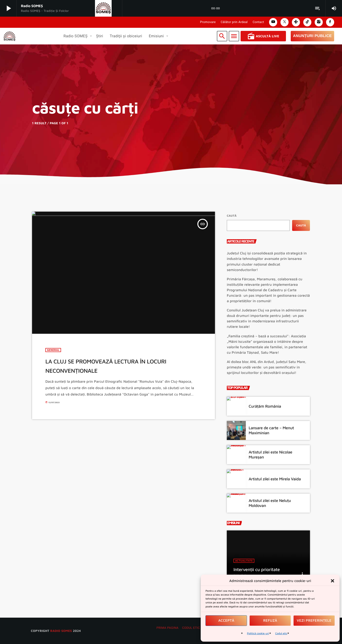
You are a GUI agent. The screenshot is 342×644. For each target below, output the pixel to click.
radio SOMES (61, 631)
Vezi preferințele (314, 621)
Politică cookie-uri (258, 633)
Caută (232, 216)
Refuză (270, 621)
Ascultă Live (263, 36)
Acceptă (226, 621)
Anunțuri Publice (312, 36)
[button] (332, 581)
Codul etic (281, 633)
